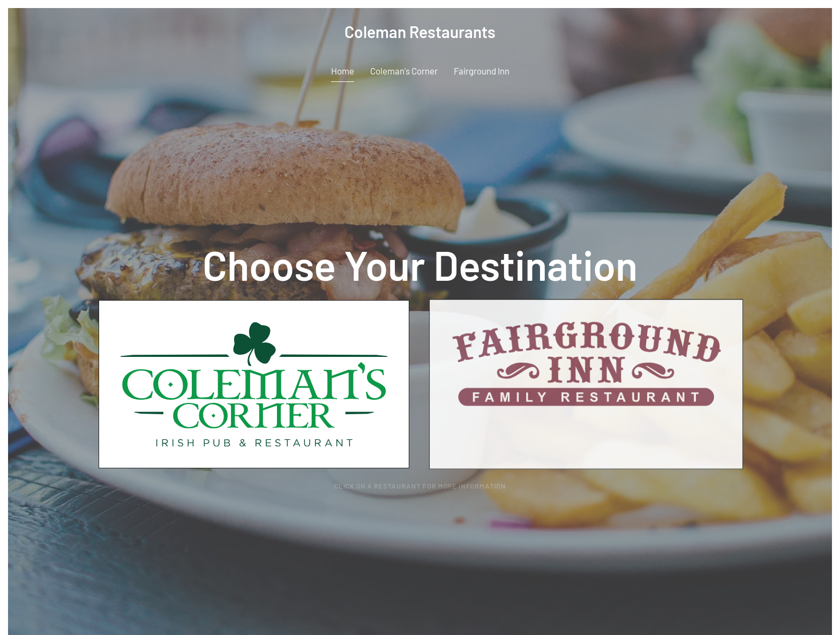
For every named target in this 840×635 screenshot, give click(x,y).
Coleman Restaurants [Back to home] (420, 32)
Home (343, 71)
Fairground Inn (482, 71)
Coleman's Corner (404, 71)
